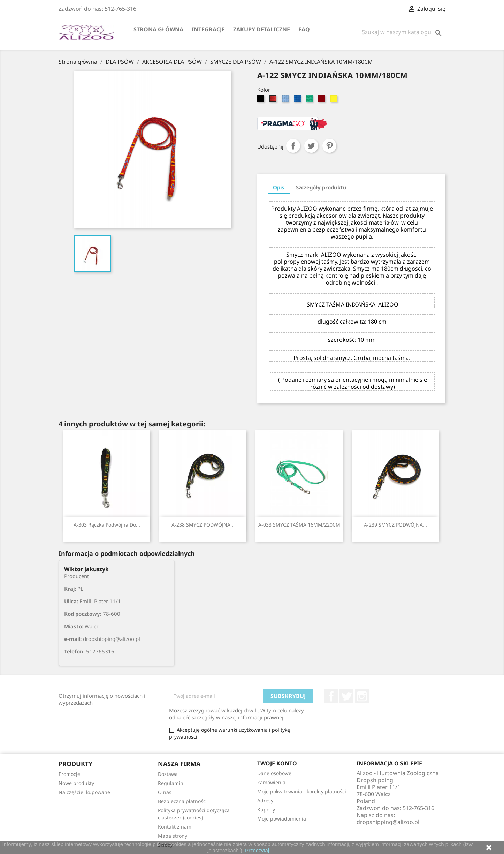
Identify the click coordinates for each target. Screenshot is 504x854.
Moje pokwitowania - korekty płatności (302, 791)
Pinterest (329, 146)
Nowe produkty (76, 783)
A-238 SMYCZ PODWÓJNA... (203, 525)
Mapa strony (173, 836)
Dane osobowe (274, 773)
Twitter (346, 696)
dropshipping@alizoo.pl (388, 822)
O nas (165, 792)
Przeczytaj (257, 850)
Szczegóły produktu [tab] (321, 187)
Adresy (265, 800)
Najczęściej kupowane (84, 792)
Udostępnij (293, 146)
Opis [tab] (279, 187)
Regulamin (171, 783)
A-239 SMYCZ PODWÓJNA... (395, 525)
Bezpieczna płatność (182, 801)
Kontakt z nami (175, 827)
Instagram (362, 696)
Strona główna (158, 29)
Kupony (266, 810)
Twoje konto (277, 763)
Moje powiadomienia (282, 819)
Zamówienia (271, 782)
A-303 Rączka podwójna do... (107, 525)
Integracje (208, 29)
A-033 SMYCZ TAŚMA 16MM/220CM (299, 525)
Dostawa (168, 774)
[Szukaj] (402, 32)
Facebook (331, 696)
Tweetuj (311, 146)
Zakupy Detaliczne (262, 29)
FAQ (304, 29)
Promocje (69, 774)
